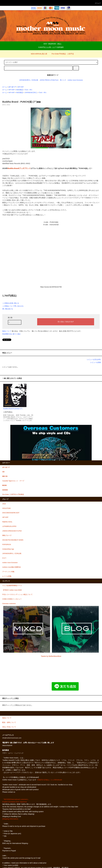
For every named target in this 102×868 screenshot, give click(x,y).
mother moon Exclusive (75, 80)
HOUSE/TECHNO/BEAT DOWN (13, 540)
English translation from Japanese (15, 802)
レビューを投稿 (96, 362)
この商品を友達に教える (11, 303)
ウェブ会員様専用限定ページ (12, 586)
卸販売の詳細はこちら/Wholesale (50, 780)
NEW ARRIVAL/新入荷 (38, 54)
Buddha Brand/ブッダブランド (19, 168)
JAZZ (4, 504)
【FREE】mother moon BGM (12, 590)
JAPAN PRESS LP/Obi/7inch (49, 80)
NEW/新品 (20, 90)
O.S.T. (4, 558)
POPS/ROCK (7, 545)
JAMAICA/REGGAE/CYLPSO (12, 531)
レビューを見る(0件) (94, 359)
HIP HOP (21, 87)
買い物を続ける (8, 309)
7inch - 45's (28, 90)
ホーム (5, 87)
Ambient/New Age (8, 549)
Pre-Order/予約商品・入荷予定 (61, 54)
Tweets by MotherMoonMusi (51, 656)
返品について (7, 331)
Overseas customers (9, 604)
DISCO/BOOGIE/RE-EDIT (11, 513)
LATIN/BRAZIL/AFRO (9, 526)
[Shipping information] (10, 819)
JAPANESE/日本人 (31, 93)
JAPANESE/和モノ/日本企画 (29, 80)
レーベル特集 (7, 576)
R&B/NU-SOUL (7, 522)
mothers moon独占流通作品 (12, 567)
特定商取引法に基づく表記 (11, 334)
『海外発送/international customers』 (16, 799)
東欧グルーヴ (7, 535)
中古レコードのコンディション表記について (17, 595)
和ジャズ (63, 80)
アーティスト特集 (8, 572)
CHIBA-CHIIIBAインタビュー (12, 599)
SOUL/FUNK (7, 508)
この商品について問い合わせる (13, 306)
